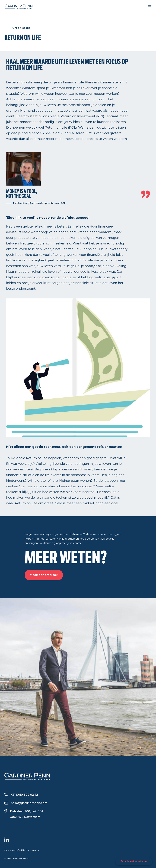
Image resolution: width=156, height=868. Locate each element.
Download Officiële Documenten (22, 850)
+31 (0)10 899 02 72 (21, 795)
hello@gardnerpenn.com (26, 803)
